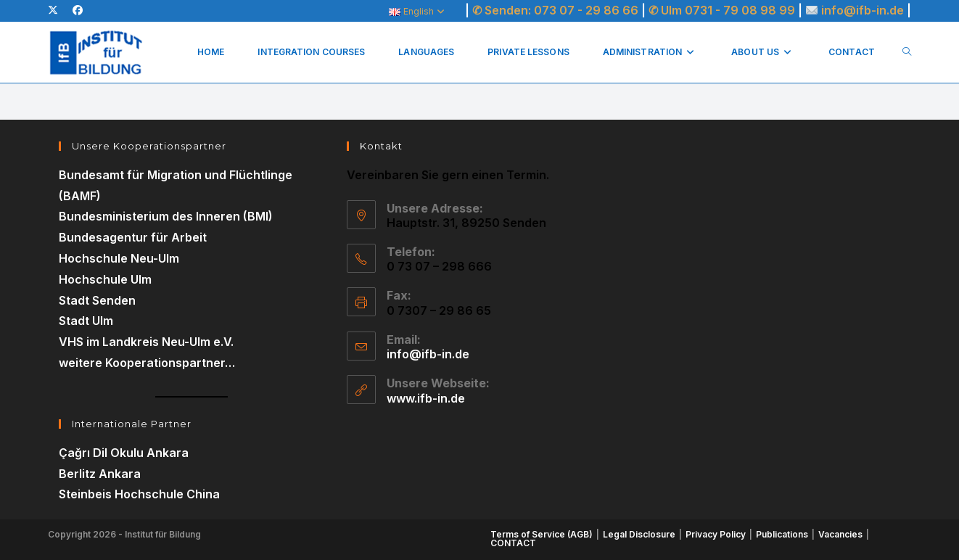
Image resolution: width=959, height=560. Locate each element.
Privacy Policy (716, 534)
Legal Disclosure (639, 534)
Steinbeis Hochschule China (139, 494)
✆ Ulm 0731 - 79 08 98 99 (722, 10)
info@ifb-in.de (864, 10)
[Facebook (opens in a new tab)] (78, 10)
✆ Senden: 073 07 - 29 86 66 (555, 10)
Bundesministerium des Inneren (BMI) (166, 216)
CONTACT (513, 543)
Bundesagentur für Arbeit (133, 237)
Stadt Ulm (86, 321)
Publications (782, 534)
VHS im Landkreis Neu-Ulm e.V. (146, 342)
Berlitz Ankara (100, 474)
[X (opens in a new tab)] (57, 10)
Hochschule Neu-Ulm (119, 258)
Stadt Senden (97, 300)
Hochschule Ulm (105, 279)
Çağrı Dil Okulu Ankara (124, 453)
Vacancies (840, 534)
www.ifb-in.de (426, 398)
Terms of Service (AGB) (542, 534)
